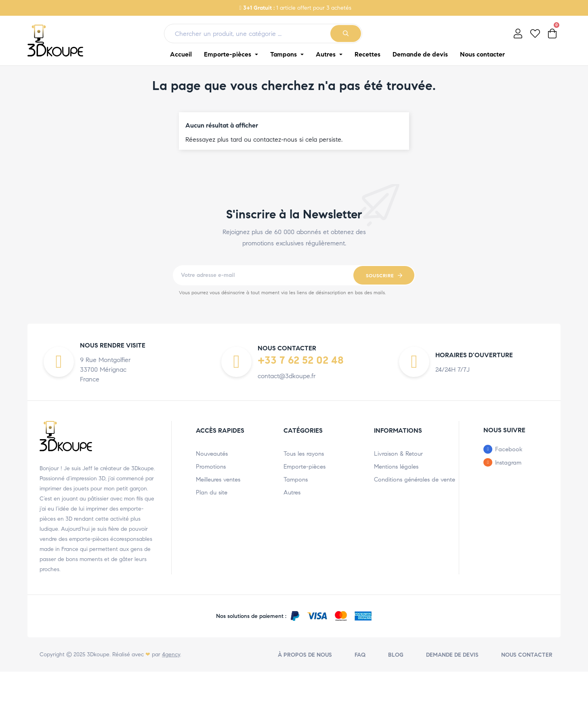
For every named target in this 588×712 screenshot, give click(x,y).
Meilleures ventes (218, 480)
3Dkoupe (98, 654)
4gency (171, 654)
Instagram (508, 463)
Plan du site (212, 492)
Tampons (296, 480)
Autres (292, 492)
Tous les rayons (304, 454)
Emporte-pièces (304, 467)
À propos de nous (305, 655)
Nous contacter (527, 655)
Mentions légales (396, 467)
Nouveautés (212, 454)
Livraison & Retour (398, 454)
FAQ (360, 655)
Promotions (211, 467)
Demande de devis (452, 655)
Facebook (509, 449)
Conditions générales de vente (415, 480)
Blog (396, 655)
